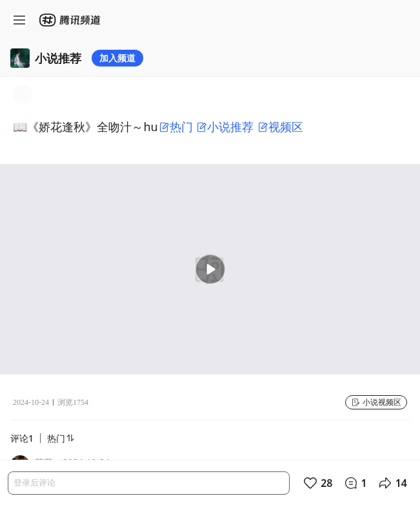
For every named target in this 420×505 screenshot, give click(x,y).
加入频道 (117, 58)
